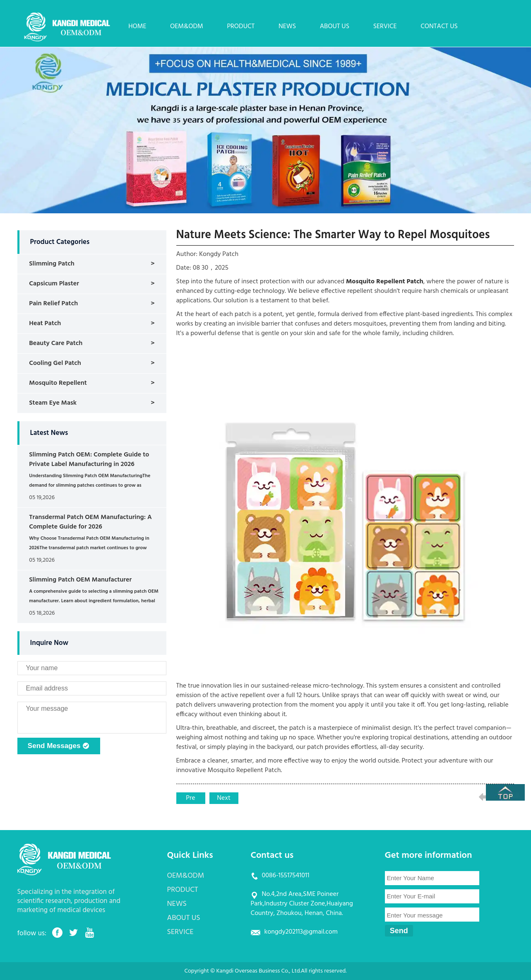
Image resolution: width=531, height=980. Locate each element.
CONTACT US (439, 27)
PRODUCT (241, 27)
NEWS (287, 27)
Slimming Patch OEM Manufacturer (80, 580)
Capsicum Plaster (54, 284)
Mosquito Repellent (58, 383)
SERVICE (385, 27)
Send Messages (59, 746)
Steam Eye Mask (53, 403)
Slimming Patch (52, 264)
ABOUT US (335, 27)
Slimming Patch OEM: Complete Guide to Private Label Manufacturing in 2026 (89, 460)
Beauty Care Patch (56, 343)
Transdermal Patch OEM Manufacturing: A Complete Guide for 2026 (90, 522)
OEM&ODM (187, 27)
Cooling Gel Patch (55, 363)
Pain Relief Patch (53, 304)
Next (224, 798)
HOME (137, 27)
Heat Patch (45, 323)
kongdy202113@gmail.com (301, 932)
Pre (190, 798)
